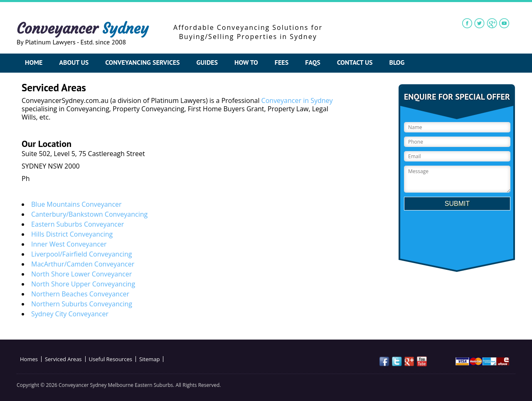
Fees (282, 62)
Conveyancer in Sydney (297, 100)
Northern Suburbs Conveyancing (82, 304)
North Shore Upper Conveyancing (83, 284)
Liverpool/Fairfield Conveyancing (81, 254)
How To (246, 62)
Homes (29, 359)
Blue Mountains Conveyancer (76, 204)
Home (34, 62)
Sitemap (150, 359)
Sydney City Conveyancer (70, 314)
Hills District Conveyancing (72, 234)
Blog (397, 62)
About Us (74, 62)
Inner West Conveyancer (69, 244)
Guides (207, 62)
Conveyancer (83, 29)
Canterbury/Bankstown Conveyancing (89, 214)
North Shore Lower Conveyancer (81, 274)
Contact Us (355, 62)
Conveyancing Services (142, 62)
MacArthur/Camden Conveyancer (83, 264)
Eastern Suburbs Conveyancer (78, 224)
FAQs (313, 62)
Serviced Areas (63, 359)
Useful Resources (111, 359)
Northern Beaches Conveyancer (80, 294)
